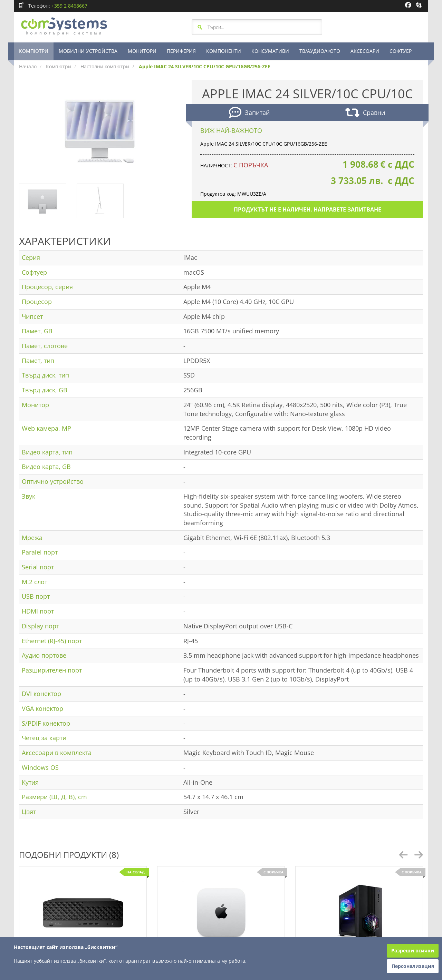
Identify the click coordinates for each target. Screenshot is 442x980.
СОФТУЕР (401, 51)
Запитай (249, 113)
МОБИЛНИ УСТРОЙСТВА (88, 51)
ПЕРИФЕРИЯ (181, 51)
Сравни (365, 113)
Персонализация (413, 966)
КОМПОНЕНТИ (224, 51)
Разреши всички (413, 950)
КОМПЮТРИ (34, 51)
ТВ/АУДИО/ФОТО (320, 51)
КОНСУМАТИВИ (270, 51)
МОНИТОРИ (142, 51)
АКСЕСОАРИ (365, 51)
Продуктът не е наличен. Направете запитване (308, 209)
